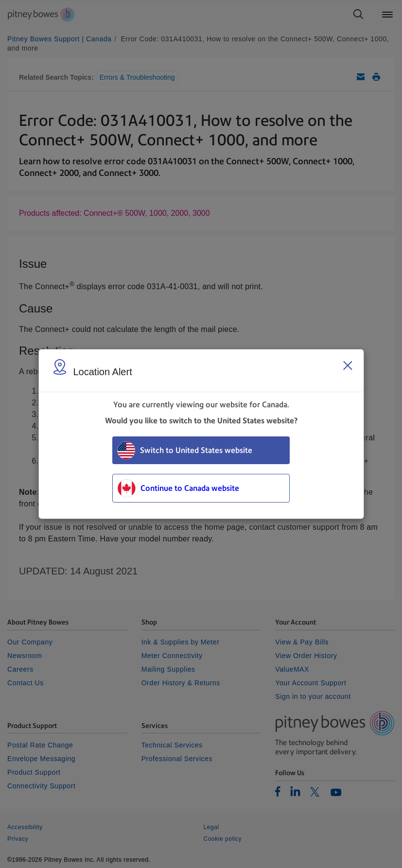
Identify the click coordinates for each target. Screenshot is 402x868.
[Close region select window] (348, 365)
